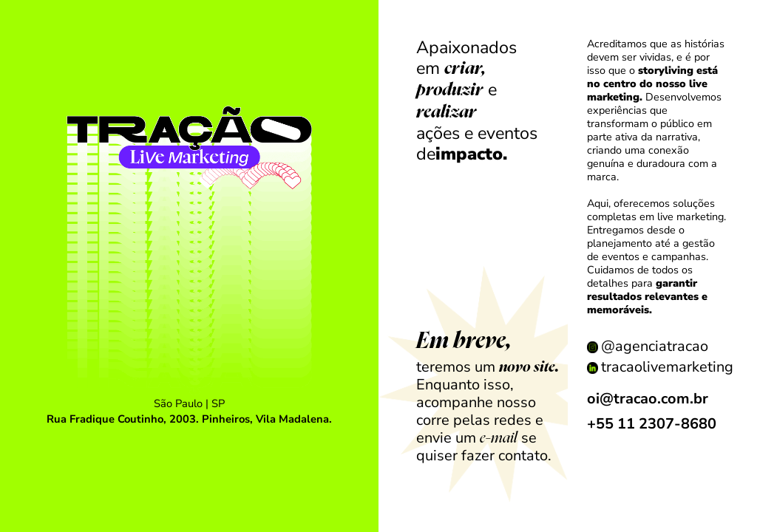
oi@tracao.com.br (648, 399)
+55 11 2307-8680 (652, 424)
